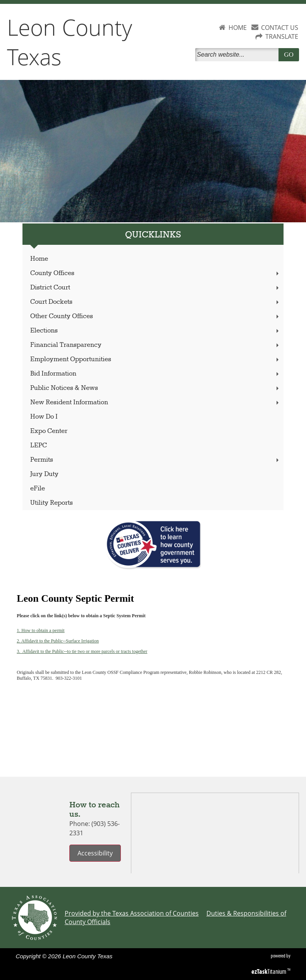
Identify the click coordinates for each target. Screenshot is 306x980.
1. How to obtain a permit (40, 630)
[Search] (238, 55)
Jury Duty (44, 474)
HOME (238, 28)
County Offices (156, 273)
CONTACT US (280, 28)
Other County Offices (156, 316)
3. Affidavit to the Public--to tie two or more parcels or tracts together (82, 651)
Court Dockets (156, 302)
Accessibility (95, 853)
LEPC (39, 446)
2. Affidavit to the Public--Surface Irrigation (58, 641)
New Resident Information (156, 403)
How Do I (44, 417)
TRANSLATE (282, 36)
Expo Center (49, 431)
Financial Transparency (156, 345)
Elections (156, 331)
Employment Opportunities (156, 359)
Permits (156, 460)
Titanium (269, 971)
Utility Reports (52, 503)
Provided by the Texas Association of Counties (132, 913)
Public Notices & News (156, 388)
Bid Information (156, 374)
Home (39, 259)
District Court (156, 288)
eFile (38, 489)
